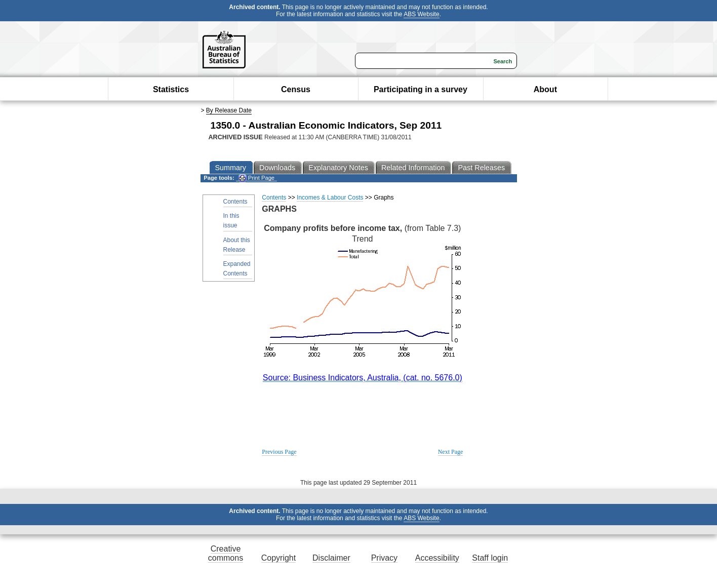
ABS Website (421, 14)
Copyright (278, 558)
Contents (235, 202)
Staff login (490, 558)
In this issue (231, 221)
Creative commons (226, 553)
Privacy (384, 558)
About (545, 89)
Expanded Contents (237, 269)
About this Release (237, 245)
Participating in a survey (421, 89)
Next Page (451, 452)
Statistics (171, 89)
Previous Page (279, 452)
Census (296, 89)
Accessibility (437, 558)
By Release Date (229, 110)
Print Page (256, 178)
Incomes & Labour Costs (330, 198)
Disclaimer (331, 558)
